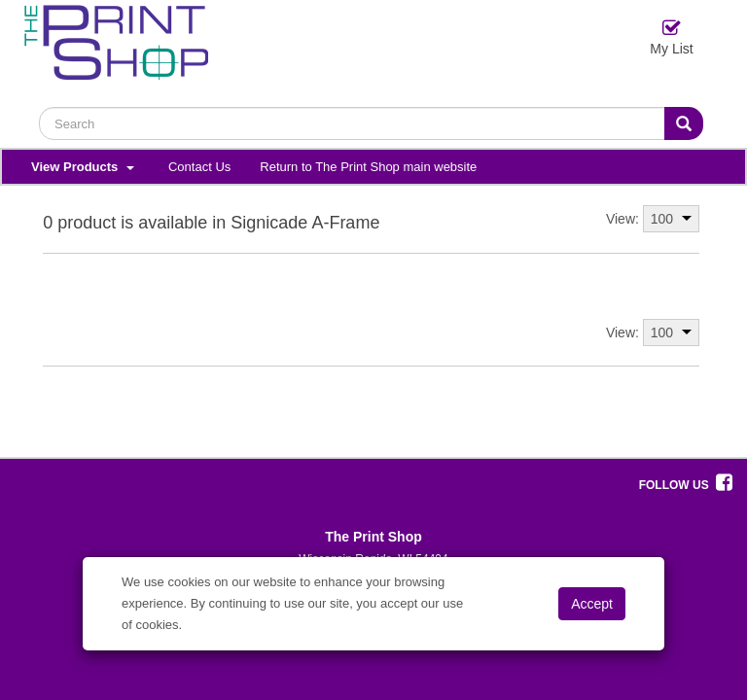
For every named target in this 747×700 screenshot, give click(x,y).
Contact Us (199, 167)
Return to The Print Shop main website (368, 167)
